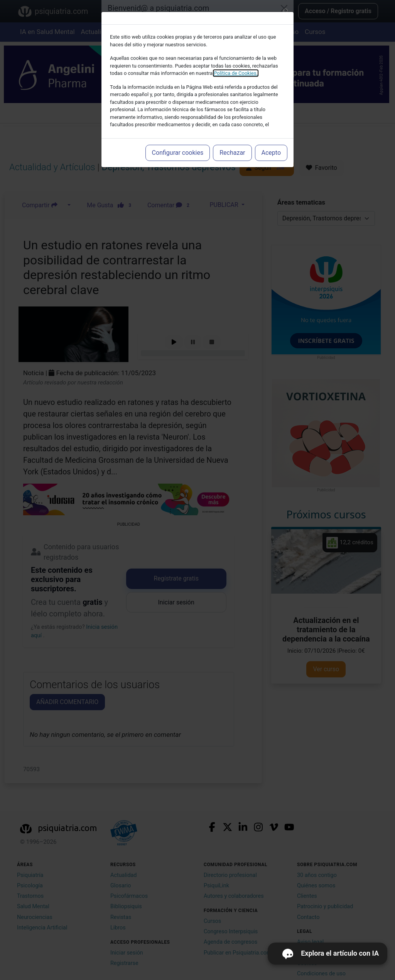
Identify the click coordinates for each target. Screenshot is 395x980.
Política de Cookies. (236, 73)
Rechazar (232, 153)
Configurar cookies (178, 153)
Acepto (271, 153)
